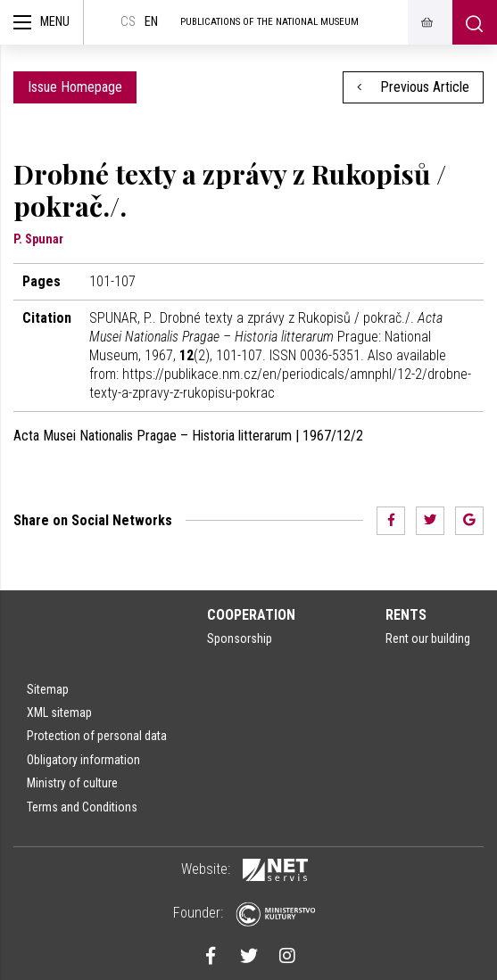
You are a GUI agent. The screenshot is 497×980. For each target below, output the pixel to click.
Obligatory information (83, 760)
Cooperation (251, 615)
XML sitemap (59, 712)
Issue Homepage (75, 87)
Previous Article (413, 87)
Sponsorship (240, 638)
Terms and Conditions (82, 807)
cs (128, 22)
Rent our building (428, 638)
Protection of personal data (97, 736)
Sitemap (48, 689)
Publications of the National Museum (269, 22)
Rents (406, 615)
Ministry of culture (72, 783)
